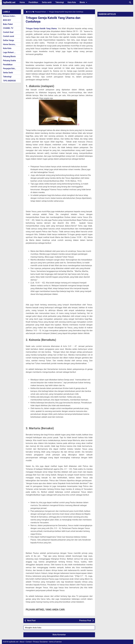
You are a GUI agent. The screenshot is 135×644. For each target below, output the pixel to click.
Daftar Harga (9, 40)
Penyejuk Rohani (10, 69)
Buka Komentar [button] (59, 635)
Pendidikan (33, 2)
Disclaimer (44, 642)
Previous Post (85, 621)
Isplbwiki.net (9, 2)
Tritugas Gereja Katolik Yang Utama (41, 28)
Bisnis (84, 2)
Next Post (31, 621)
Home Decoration (11, 44)
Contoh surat (9, 36)
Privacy (36, 642)
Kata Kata (72, 2)
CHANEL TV (8, 28)
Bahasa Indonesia (11, 16)
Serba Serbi (8, 73)
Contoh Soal (8, 32)
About (22, 642)
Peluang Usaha (9, 61)
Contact (29, 642)
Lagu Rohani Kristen (12, 52)
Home (22, 2)
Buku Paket (8, 24)
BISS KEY (7, 20)
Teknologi (60, 2)
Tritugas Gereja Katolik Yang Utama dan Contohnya (56, 20)
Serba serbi (47, 2)
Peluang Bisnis (9, 56)
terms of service (55, 642)
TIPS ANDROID (9, 81)
